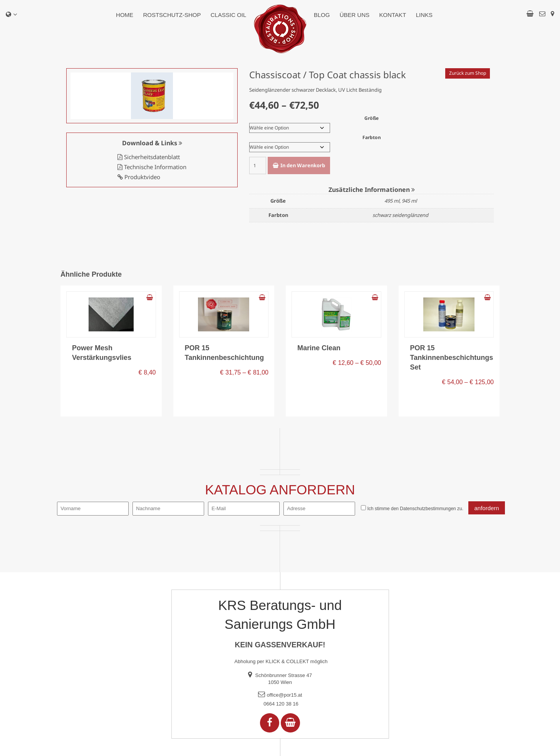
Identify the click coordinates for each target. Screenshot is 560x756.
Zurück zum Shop (468, 73)
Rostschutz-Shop (172, 15)
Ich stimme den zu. (415, 509)
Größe (371, 118)
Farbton (372, 137)
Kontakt (393, 15)
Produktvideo (139, 177)
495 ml (392, 201)
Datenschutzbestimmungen (428, 509)
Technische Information (152, 167)
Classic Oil (229, 15)
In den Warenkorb (303, 165)
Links (424, 15)
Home (125, 15)
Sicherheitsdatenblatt (149, 157)
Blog (322, 15)
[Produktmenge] (258, 165)
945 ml (409, 201)
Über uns (355, 15)
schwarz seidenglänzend (400, 215)
